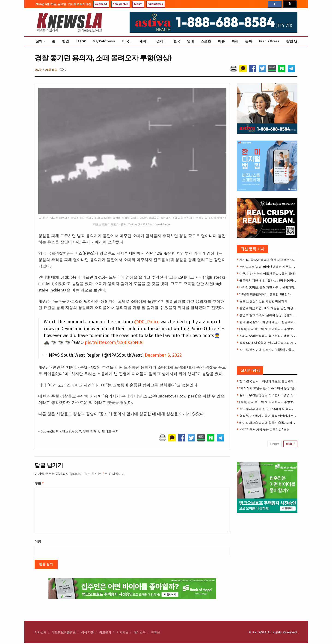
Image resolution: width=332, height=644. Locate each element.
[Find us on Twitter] (290, 4)
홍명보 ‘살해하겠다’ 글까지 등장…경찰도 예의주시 (268, 315)
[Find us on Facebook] (275, 4)
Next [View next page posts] (290, 444)
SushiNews (156, 4)
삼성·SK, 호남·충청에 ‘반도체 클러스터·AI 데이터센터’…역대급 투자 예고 (268, 343)
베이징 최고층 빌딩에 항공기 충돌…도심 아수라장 (268, 423)
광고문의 (105, 633)
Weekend (101, 4)
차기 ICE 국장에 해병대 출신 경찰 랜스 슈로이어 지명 (268, 260)
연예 (190, 41)
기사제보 (122, 633)
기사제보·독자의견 (79, 4)
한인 (65, 41)
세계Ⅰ (144, 41)
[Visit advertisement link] (267, 487)
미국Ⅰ (127, 41)
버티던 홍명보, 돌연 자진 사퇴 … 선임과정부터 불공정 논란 (268, 287)
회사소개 (41, 633)
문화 (249, 41)
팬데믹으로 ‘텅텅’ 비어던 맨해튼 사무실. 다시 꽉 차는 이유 (268, 267)
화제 (235, 41)
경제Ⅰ (162, 41)
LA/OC (81, 41)
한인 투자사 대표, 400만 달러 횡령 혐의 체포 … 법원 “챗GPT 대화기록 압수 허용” (268, 409)
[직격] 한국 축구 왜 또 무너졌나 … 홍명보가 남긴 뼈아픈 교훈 (268, 329)
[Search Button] (296, 41)
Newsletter (120, 4)
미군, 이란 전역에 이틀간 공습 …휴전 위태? (268, 274)
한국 (177, 41)
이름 (38, 543)
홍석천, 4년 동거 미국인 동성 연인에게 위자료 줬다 (268, 416)
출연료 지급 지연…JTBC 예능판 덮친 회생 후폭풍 (268, 308)
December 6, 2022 (163, 355)
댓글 (39, 484)
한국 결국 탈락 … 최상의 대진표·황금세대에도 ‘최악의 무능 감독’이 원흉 (268, 322)
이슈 (221, 41)
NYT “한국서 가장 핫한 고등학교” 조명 (264, 430)
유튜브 (156, 633)
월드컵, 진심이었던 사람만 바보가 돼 (264, 301)
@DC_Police (147, 322)
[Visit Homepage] (69, 22)
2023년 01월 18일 (46, 70)
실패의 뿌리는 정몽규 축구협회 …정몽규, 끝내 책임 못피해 (268, 336)
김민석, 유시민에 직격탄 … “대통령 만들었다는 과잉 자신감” (268, 350)
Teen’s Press (269, 41)
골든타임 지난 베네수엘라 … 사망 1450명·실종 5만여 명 (268, 281)
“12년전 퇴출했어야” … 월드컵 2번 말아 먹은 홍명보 (268, 294)
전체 (39, 41)
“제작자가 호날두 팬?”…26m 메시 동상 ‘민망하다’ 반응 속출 (268, 388)
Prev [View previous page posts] (274, 444)
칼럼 (290, 41)
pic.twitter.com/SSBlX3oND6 (114, 342)
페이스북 (140, 633)
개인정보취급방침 (64, 633)
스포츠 (206, 41)
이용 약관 (87, 633)
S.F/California (104, 41)
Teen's (138, 4)
